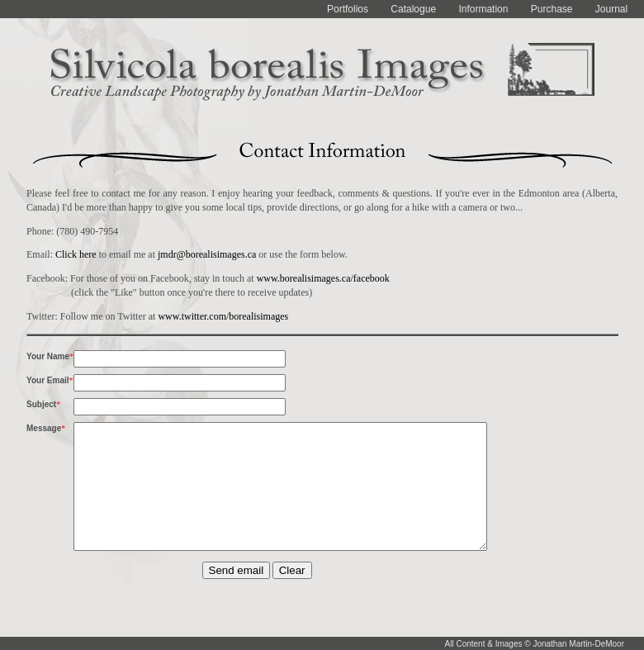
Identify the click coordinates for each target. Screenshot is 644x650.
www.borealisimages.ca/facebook (323, 278)
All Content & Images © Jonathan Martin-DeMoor (535, 644)
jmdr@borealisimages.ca (207, 254)
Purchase (552, 9)
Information (483, 9)
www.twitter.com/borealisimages (223, 316)
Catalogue (413, 9)
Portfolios (348, 9)
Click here (76, 254)
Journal (611, 9)
